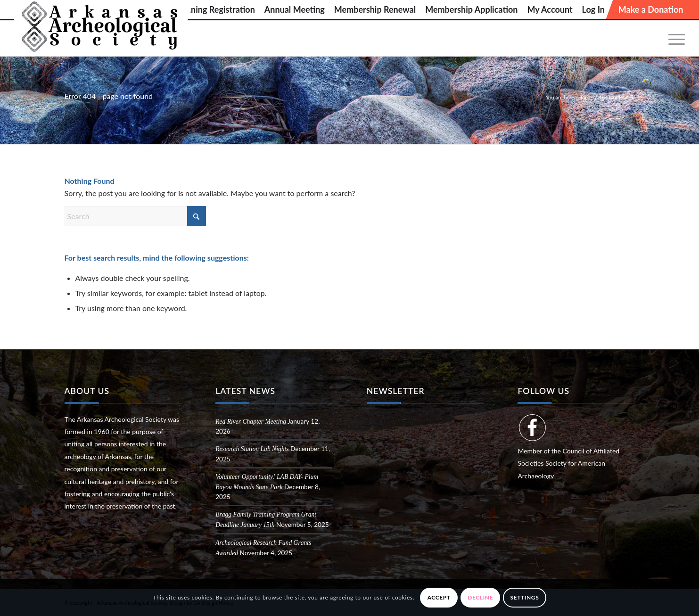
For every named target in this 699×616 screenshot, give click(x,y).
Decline (480, 597)
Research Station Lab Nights (252, 449)
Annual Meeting (295, 9)
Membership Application (471, 9)
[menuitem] (216, 9)
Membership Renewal (375, 9)
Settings (525, 597)
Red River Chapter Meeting (251, 422)
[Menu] (674, 38)
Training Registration (216, 9)
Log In (593, 9)
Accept (439, 597)
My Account (550, 9)
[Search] (135, 216)
